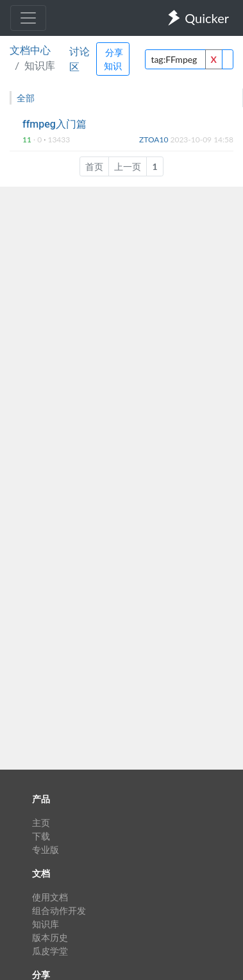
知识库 (46, 924)
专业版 (46, 849)
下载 (41, 836)
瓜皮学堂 (50, 951)
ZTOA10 (155, 139)
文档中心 (30, 50)
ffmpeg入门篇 (54, 124)
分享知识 (113, 59)
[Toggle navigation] (28, 18)
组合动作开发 (59, 910)
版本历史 (50, 937)
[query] (175, 59)
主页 (41, 823)
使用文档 (50, 897)
